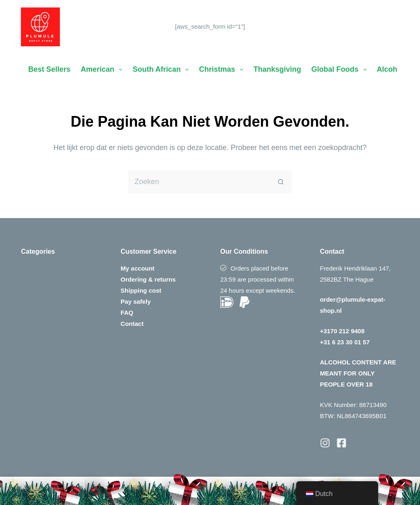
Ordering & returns (148, 279)
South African (162, 70)
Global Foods (341, 70)
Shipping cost (141, 290)
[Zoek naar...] (199, 182)
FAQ (127, 313)
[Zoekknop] (281, 182)
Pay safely (136, 301)
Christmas (223, 70)
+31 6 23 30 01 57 (345, 342)
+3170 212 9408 (342, 331)
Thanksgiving (277, 69)
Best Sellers (49, 69)
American (103, 70)
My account (138, 268)
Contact (132, 324)
